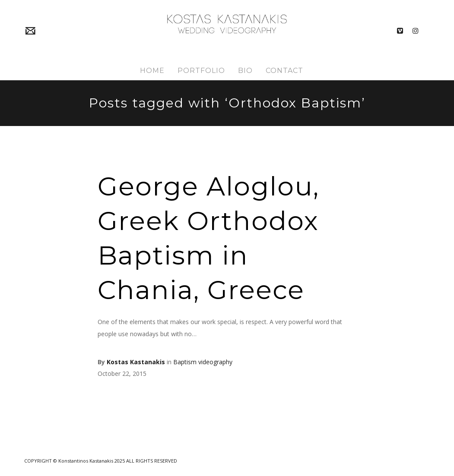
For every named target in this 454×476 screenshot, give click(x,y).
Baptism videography (203, 362)
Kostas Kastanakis (136, 362)
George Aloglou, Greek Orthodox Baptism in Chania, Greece (208, 238)
